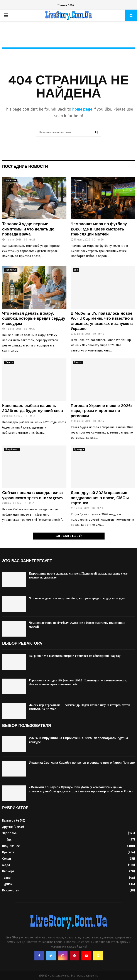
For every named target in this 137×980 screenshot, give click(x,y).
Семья (7, 859)
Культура (79, 449)
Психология (11, 890)
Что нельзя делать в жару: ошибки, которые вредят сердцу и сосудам (34, 319)
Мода (6, 865)
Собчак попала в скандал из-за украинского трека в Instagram (32, 495)
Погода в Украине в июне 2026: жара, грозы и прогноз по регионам (101, 411)
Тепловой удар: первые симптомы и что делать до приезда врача (28, 229)
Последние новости (25, 166)
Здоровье (11, 181)
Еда (76, 270)
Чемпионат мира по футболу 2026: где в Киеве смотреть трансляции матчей (99, 229)
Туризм (78, 181)
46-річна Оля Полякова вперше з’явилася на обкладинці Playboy (75, 656)
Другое (78, 362)
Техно (6, 878)
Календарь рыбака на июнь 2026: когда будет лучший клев (33, 408)
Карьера (8, 871)
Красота (8, 852)
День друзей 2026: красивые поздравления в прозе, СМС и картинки (100, 498)
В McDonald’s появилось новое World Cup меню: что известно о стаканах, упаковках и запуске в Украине (102, 321)
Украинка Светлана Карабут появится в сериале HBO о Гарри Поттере (82, 763)
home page (82, 109)
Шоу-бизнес (12, 449)
